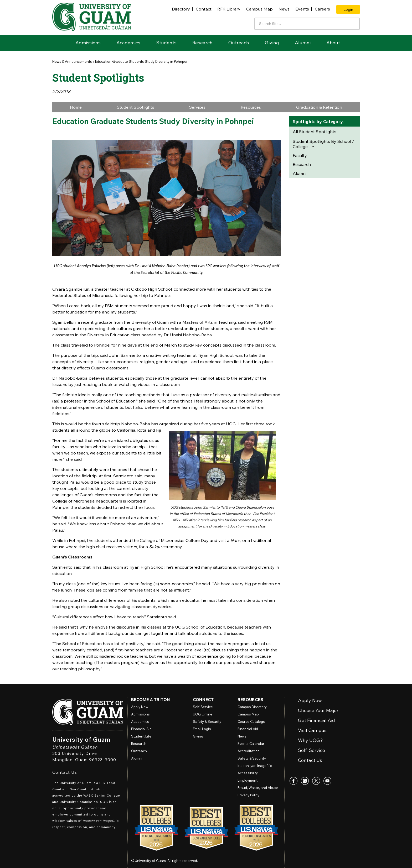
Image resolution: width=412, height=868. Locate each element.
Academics (128, 43)
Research (202, 43)
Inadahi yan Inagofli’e (255, 766)
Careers (322, 9)
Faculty (300, 155)
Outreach (239, 43)
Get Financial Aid (316, 721)
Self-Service (311, 751)
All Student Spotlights (315, 132)
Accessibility (248, 773)
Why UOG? (310, 741)
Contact (204, 9)
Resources (251, 107)
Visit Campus (312, 731)
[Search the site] (354, 23)
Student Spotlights (136, 107)
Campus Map (259, 9)
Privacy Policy (248, 795)
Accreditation (249, 751)
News (284, 9)
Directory (181, 9)
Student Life (141, 736)
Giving (272, 43)
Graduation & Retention (319, 107)
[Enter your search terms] (307, 24)
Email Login (202, 729)
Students (166, 43)
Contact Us (65, 772)
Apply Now (310, 701)
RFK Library (229, 9)
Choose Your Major (318, 711)
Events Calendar (251, 744)
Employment (248, 780)
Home (60, 43)
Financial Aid (141, 729)
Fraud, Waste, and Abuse (258, 788)
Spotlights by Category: (318, 121)
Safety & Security (207, 721)
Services (197, 107)
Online (203, 714)
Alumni (303, 43)
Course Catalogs (251, 721)
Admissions (88, 43)
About (333, 43)
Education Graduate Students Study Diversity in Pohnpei (141, 61)
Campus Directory (252, 707)
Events (302, 9)
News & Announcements (72, 61)
